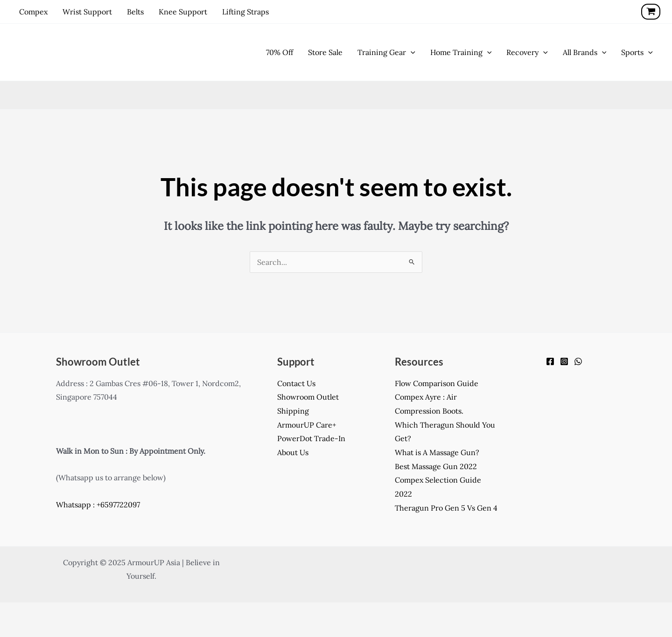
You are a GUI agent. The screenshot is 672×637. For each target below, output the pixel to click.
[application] (411, 52)
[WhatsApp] (578, 361)
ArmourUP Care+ (307, 425)
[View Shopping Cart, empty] (651, 12)
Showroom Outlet (308, 397)
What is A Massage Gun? (437, 452)
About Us (293, 452)
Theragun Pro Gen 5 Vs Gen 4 (446, 508)
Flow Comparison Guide (437, 383)
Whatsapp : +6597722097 (98, 505)
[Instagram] (564, 361)
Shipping (293, 411)
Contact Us (296, 383)
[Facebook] (550, 361)
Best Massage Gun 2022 (436, 466)
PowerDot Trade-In (311, 438)
